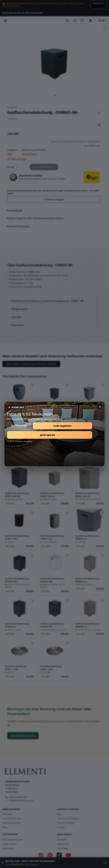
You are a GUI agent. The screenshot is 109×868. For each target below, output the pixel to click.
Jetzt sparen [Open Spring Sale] (49, 435)
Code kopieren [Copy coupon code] (62, 426)
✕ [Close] (100, 407)
